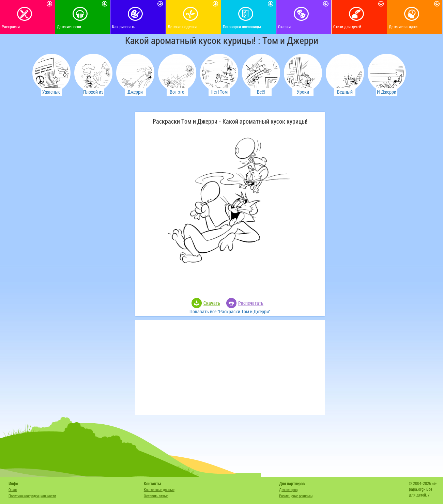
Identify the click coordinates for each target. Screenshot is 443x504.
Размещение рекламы (296, 496)
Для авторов (288, 490)
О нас (13, 490)
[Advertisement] (80, 214)
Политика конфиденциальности (32, 496)
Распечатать (251, 303)
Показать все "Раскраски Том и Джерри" (230, 311)
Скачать (212, 303)
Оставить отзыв (156, 496)
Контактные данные (159, 490)
